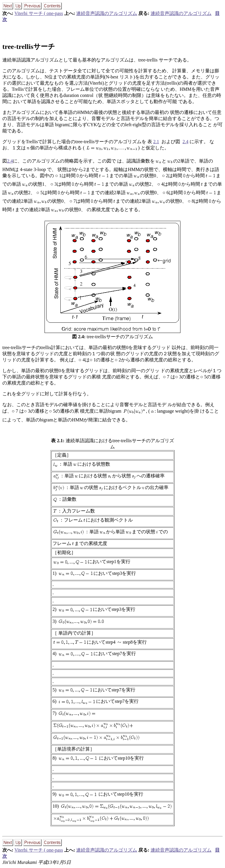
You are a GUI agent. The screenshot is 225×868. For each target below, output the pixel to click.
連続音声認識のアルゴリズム (107, 13)
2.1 (156, 142)
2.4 (185, 142)
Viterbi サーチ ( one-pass (39, 13)
